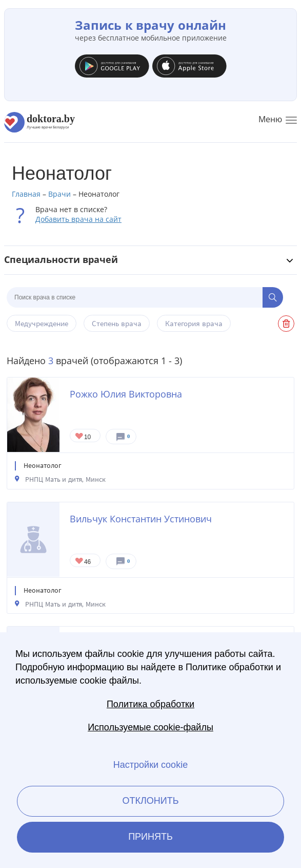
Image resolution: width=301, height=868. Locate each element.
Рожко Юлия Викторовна (126, 394)
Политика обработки (150, 704)
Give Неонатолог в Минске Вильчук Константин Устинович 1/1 (80, 562)
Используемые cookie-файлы (150, 727)
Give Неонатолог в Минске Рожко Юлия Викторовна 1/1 (80, 437)
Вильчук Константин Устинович (141, 519)
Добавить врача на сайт (78, 219)
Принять (150, 837)
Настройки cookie (150, 765)
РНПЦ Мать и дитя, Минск (65, 479)
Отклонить (150, 801)
